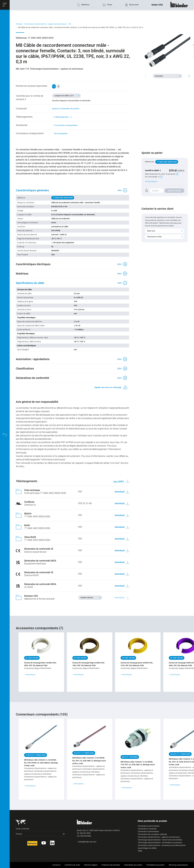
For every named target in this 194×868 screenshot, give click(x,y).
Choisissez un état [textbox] (154, 237)
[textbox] (166, 76)
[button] (5, 5)
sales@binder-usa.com (87, 842)
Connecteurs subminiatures (149, 826)
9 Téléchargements (63, 117)
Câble (140, 851)
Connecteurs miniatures (147, 829)
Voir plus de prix (151, 181)
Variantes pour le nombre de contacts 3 (29, 98)
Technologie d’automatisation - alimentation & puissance (160, 843)
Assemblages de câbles (147, 848)
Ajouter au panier (174, 191)
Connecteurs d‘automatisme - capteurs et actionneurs (45, 24)
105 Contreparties (61, 134)
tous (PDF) (119, 482)
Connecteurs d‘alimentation (148, 831)
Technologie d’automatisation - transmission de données (160, 840)
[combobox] (167, 76)
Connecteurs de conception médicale (152, 834)
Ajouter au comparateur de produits (66, 109)
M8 (70, 24)
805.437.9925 (85, 833)
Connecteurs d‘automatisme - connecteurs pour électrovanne (162, 845)
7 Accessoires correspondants (66, 125)
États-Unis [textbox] (151, 231)
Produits (19, 24)
